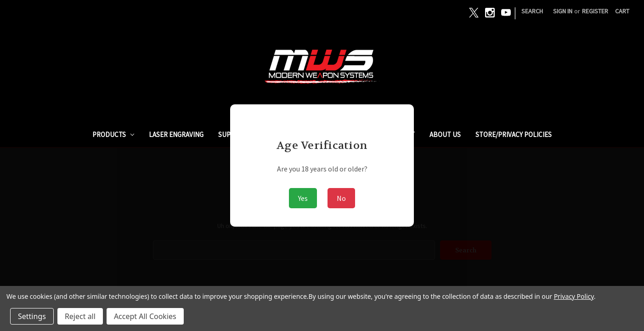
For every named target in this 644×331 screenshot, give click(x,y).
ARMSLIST (400, 134)
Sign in (563, 11)
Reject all (80, 316)
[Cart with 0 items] (622, 11)
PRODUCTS (113, 134)
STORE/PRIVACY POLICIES (514, 134)
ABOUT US (445, 134)
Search (532, 11)
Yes (303, 198)
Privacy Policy (574, 296)
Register (595, 11)
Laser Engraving (176, 134)
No (341, 198)
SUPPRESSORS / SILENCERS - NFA (268, 134)
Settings (32, 316)
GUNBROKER (351, 134)
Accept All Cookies (145, 316)
